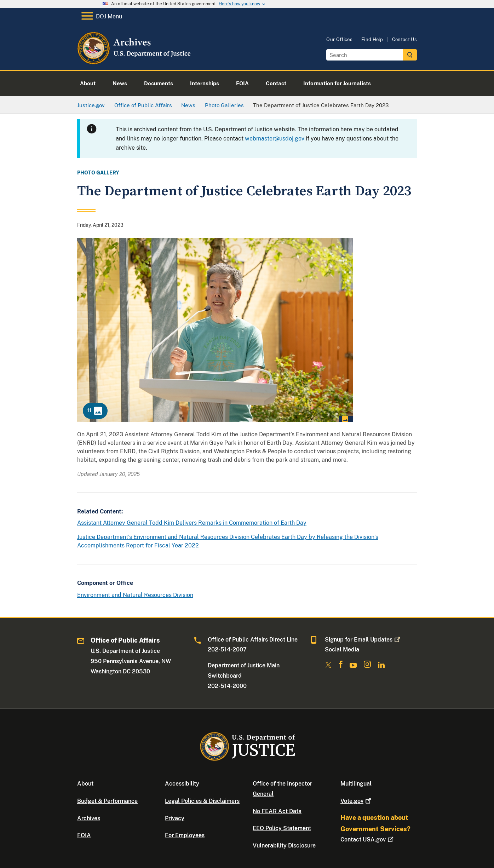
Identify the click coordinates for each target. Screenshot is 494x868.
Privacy (175, 818)
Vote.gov (357, 801)
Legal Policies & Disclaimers (202, 801)
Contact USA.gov (368, 840)
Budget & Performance (107, 801)
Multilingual (356, 784)
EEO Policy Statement (282, 828)
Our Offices (339, 39)
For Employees (185, 835)
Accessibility (182, 784)
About (85, 784)
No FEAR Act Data (277, 811)
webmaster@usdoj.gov (275, 139)
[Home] (135, 62)
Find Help (372, 39)
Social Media (342, 649)
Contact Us (404, 39)
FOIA (84, 835)
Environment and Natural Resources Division (135, 595)
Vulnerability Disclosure (284, 846)
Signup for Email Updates (363, 640)
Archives (89, 818)
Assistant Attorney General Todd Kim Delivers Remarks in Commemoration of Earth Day (192, 523)
